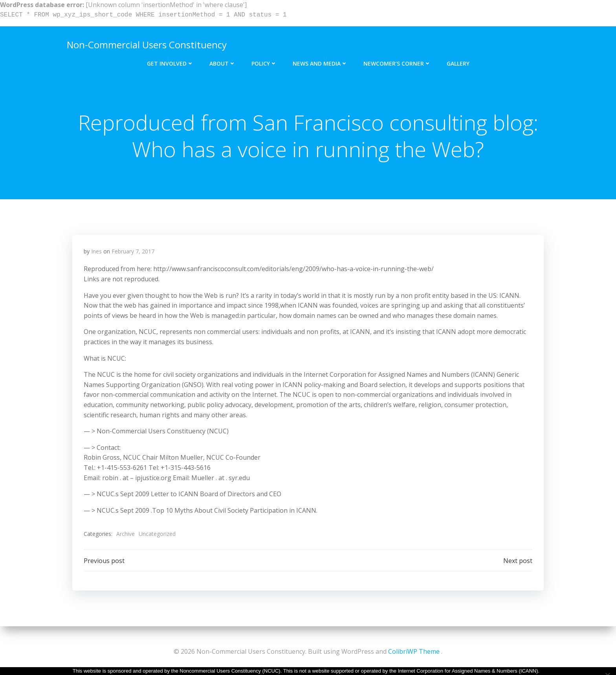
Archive (126, 535)
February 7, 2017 (133, 252)
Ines (96, 252)
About (223, 62)
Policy (264, 62)
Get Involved (170, 62)
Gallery (458, 62)
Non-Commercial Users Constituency (146, 44)
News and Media (320, 62)
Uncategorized (157, 535)
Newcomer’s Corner (397, 62)
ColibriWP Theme (414, 651)
